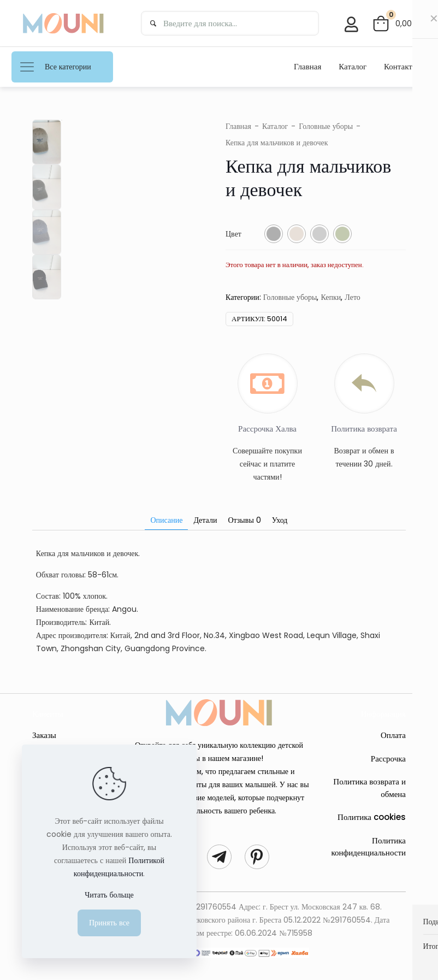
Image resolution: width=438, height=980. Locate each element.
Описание (166, 520)
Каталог (275, 126)
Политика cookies (372, 817)
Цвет (233, 234)
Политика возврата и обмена (369, 788)
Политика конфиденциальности (369, 847)
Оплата (393, 735)
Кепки (331, 297)
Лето (353, 297)
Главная (238, 126)
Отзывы (244, 520)
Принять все (109, 923)
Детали (205, 520)
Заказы (44, 735)
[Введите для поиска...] (230, 23)
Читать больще (109, 895)
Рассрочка (388, 758)
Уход (280, 520)
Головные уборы (326, 126)
